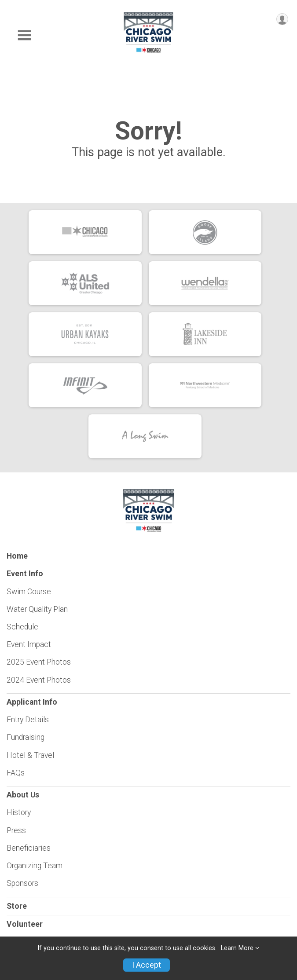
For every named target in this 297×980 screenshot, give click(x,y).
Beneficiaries (29, 848)
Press (16, 830)
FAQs (16, 773)
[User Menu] (282, 19)
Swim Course (29, 592)
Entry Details (28, 720)
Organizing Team (35, 866)
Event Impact (29, 644)
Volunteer (25, 924)
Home (17, 556)
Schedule (22, 627)
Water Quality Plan (37, 609)
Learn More (237, 948)
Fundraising (26, 737)
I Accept (147, 965)
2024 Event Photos (39, 680)
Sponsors (22, 883)
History (19, 812)
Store (17, 906)
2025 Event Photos (39, 662)
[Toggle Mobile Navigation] (24, 35)
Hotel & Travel (30, 755)
